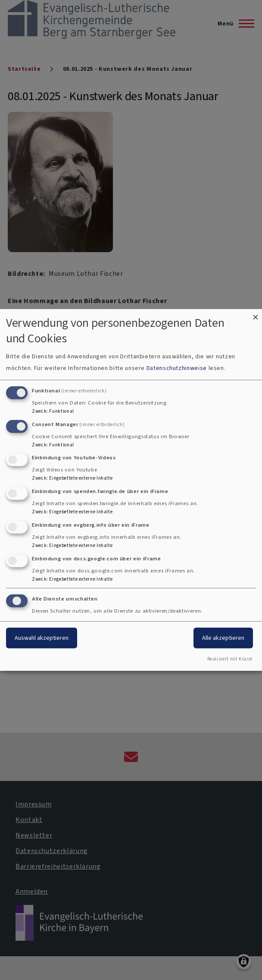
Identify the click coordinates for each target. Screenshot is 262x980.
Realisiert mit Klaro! (230, 659)
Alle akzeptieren (223, 637)
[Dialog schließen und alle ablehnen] (256, 315)
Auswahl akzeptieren (42, 637)
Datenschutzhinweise (177, 368)
